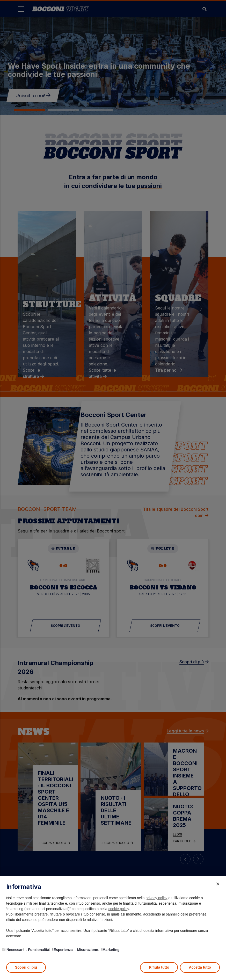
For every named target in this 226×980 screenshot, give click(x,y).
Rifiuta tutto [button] (159, 967)
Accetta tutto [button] (200, 967)
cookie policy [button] (119, 909)
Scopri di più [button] (26, 967)
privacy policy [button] (157, 898)
